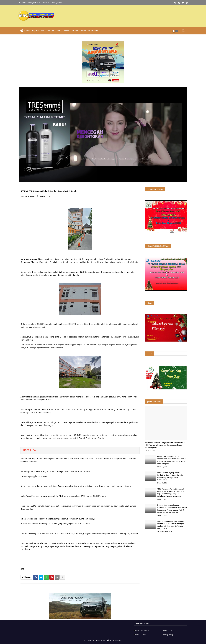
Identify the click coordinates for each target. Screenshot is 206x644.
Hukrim (75, 31)
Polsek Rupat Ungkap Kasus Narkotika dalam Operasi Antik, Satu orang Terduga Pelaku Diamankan (170, 476)
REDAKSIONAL (141, 635)
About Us (46, 3)
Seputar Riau (38, 31)
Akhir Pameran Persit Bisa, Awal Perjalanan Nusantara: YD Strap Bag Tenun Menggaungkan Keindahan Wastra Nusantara (170, 492)
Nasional (50, 31)
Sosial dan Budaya (89, 31)
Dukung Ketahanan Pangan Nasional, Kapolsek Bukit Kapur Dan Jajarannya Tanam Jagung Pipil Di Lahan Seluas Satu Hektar (172, 509)
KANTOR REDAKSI (142, 630)
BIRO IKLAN (167, 630)
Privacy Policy (57, 3)
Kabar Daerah (63, 31)
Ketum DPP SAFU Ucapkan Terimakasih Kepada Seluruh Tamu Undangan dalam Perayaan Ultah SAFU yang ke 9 (171, 460)
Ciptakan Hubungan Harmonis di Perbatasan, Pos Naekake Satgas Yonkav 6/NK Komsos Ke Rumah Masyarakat (171, 525)
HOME (27, 31)
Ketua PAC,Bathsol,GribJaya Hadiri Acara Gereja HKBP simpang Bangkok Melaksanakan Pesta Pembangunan (165, 445)
